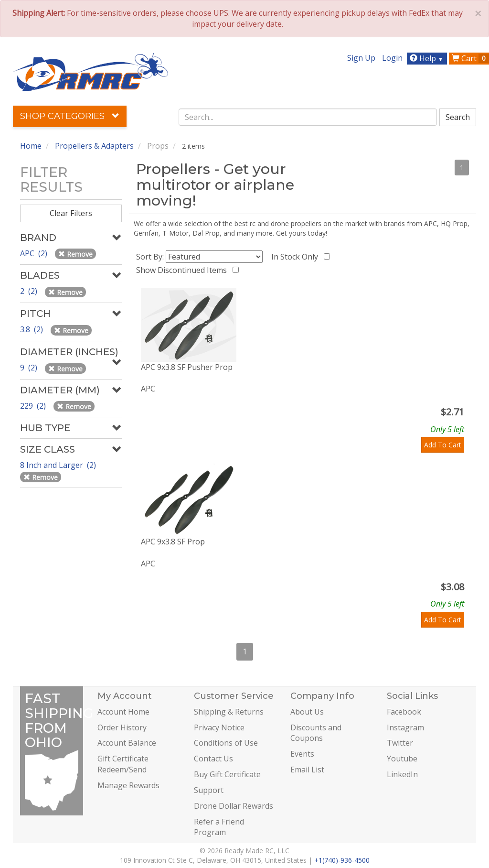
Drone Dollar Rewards (234, 806)
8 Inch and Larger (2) (59, 465)
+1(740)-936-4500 (342, 860)
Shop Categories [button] (70, 116)
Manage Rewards (128, 785)
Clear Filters (71, 213)
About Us (307, 712)
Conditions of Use (226, 743)
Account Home (123, 712)
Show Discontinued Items (183, 270)
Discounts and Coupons (316, 733)
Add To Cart (443, 445)
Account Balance (127, 743)
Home (31, 146)
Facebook (404, 712)
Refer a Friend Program (219, 827)
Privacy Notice (219, 727)
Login (392, 58)
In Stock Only (297, 257)
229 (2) (34, 406)
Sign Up (361, 58)
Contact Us (213, 759)
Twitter (400, 743)
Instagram (405, 727)
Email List (307, 770)
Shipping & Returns (229, 712)
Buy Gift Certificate (227, 774)
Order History (122, 727)
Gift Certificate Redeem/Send (123, 764)
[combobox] (308, 117)
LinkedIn (402, 774)
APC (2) (35, 253)
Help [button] (428, 58)
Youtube (402, 759)
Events (302, 754)
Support (209, 790)
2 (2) (30, 291)
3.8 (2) (32, 329)
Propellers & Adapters (94, 146)
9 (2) (30, 368)
